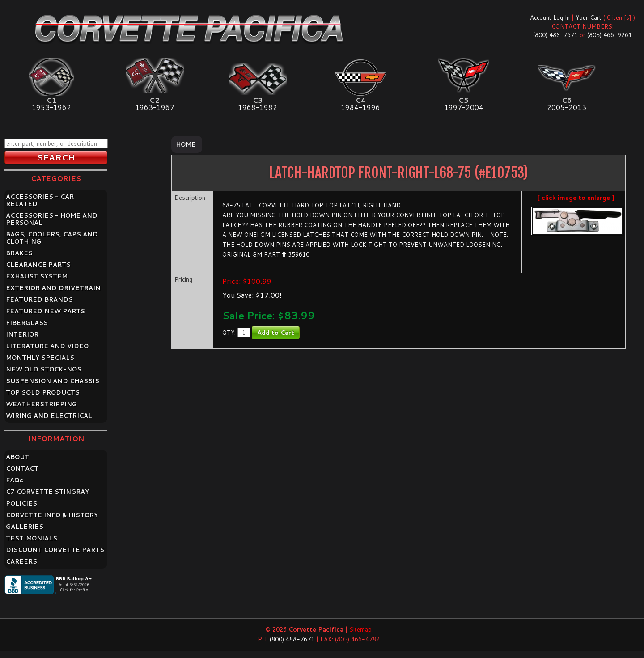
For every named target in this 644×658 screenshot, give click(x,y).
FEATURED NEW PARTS (45, 311)
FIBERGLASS (27, 323)
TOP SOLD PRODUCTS (43, 392)
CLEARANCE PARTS (38, 265)
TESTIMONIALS (32, 538)
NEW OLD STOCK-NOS (44, 369)
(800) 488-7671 (555, 35)
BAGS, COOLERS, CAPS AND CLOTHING (52, 238)
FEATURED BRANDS (39, 299)
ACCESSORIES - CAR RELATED (40, 200)
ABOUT (17, 457)
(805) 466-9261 (610, 35)
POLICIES (21, 503)
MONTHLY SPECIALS (40, 358)
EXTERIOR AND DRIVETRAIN (53, 288)
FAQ (15, 480)
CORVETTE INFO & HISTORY (52, 515)
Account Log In (550, 17)
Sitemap (360, 629)
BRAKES (19, 253)
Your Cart (589, 17)
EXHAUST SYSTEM (37, 276)
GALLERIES (25, 527)
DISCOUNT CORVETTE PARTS (55, 550)
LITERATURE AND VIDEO (47, 346)
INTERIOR (22, 334)
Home (186, 144)
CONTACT (22, 468)
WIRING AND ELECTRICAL (49, 416)
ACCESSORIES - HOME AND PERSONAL (52, 219)
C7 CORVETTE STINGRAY (47, 492)
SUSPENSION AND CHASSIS (53, 381)
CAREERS (21, 561)
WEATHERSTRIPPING (41, 404)
